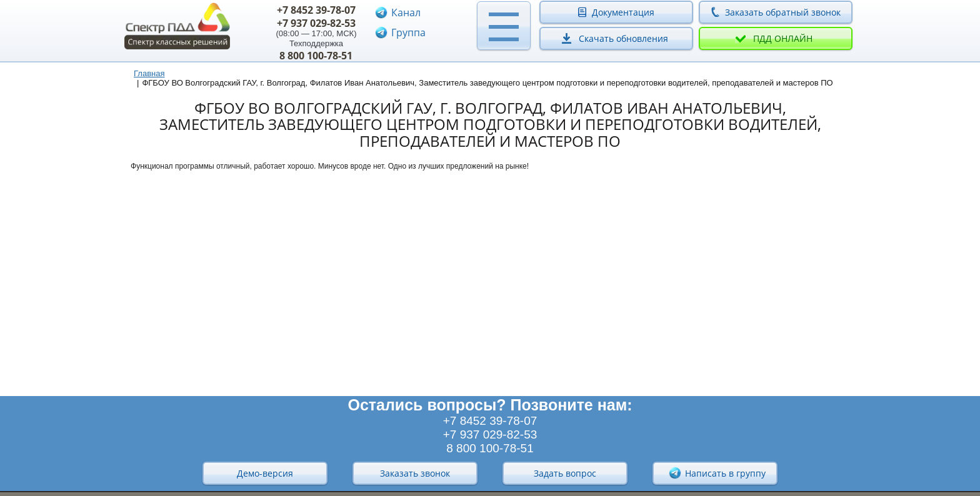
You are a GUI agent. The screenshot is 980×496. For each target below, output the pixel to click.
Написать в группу (717, 473)
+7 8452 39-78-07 (316, 10)
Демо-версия (265, 473)
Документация (623, 12)
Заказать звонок (415, 473)
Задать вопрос (565, 473)
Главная (149, 73)
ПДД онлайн (783, 38)
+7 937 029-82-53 (316, 23)
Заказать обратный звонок (783, 12)
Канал (406, 12)
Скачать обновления (623, 38)
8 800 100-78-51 (316, 56)
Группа (408, 32)
